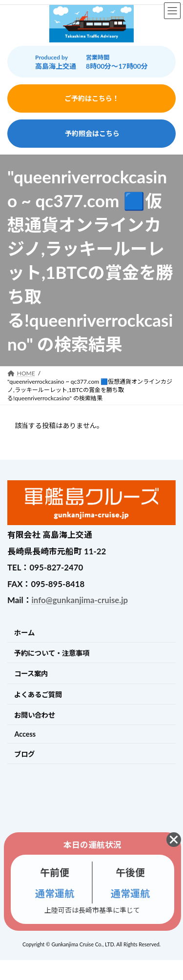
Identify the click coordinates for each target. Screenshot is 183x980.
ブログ (24, 754)
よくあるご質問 (38, 695)
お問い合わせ (35, 715)
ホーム (24, 633)
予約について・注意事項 (52, 653)
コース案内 (31, 674)
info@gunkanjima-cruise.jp (80, 600)
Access (25, 734)
